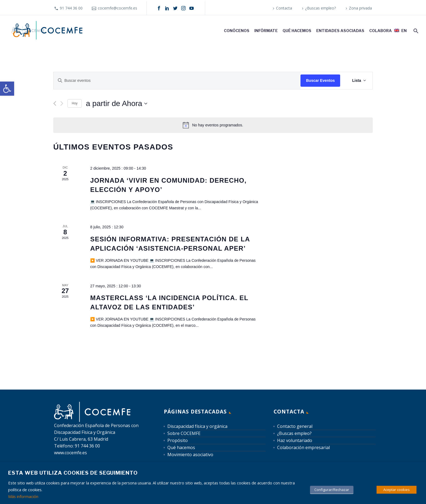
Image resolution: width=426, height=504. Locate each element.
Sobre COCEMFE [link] (184, 433)
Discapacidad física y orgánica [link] (197, 426)
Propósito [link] (178, 440)
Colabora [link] (380, 31)
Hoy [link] (75, 103)
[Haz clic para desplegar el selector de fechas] (117, 104)
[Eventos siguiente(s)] (62, 103)
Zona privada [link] (360, 8)
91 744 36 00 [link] (71, 8)
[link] (7, 89)
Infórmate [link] (266, 31)
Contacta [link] (284, 8)
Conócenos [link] (237, 31)
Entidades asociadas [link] (340, 31)
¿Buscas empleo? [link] (320, 8)
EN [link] (404, 31)
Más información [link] (23, 496)
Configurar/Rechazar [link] (332, 490)
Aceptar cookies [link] (397, 490)
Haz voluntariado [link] (295, 440)
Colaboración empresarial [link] (303, 447)
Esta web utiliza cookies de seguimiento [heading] (73, 473)
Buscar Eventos (320, 80)
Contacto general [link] (295, 426)
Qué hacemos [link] (297, 31)
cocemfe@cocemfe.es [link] (118, 8)
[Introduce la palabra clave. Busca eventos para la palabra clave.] (177, 81)
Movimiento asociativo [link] (190, 455)
